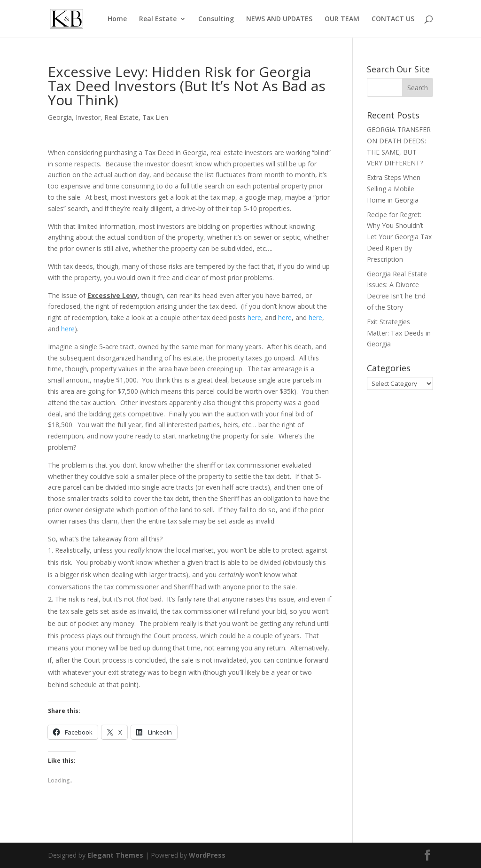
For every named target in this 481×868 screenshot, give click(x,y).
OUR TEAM (342, 19)
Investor (88, 117)
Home (117, 19)
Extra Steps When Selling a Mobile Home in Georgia (394, 189)
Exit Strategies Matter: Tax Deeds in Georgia (399, 333)
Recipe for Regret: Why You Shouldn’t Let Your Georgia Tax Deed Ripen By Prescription (399, 237)
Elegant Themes (115, 855)
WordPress (207, 855)
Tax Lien (155, 117)
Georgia (60, 117)
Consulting (216, 19)
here (254, 317)
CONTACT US (393, 19)
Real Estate (158, 19)
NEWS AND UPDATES (279, 19)
